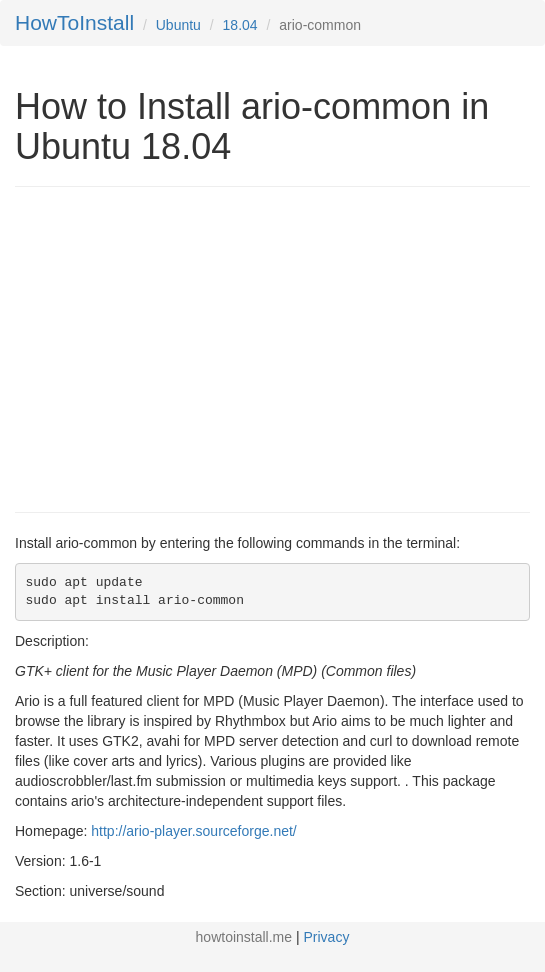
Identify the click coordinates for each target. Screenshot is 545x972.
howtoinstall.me (244, 937)
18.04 (240, 25)
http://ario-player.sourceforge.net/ (193, 831)
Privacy (327, 937)
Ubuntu (178, 25)
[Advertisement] (183, 347)
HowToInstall (74, 22)
